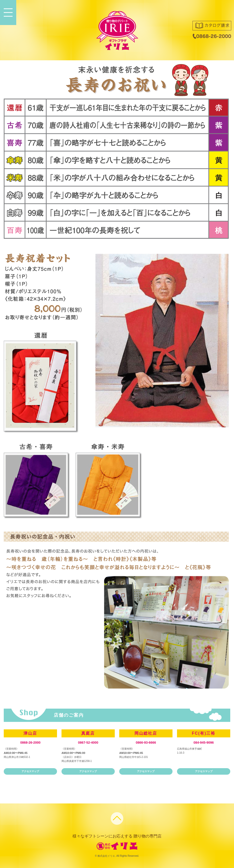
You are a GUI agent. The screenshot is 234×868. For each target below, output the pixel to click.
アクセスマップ (30, 771)
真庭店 (88, 733)
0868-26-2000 (30, 743)
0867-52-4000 (88, 743)
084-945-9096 (204, 743)
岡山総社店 (146, 733)
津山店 (30, 733)
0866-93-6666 (146, 743)
